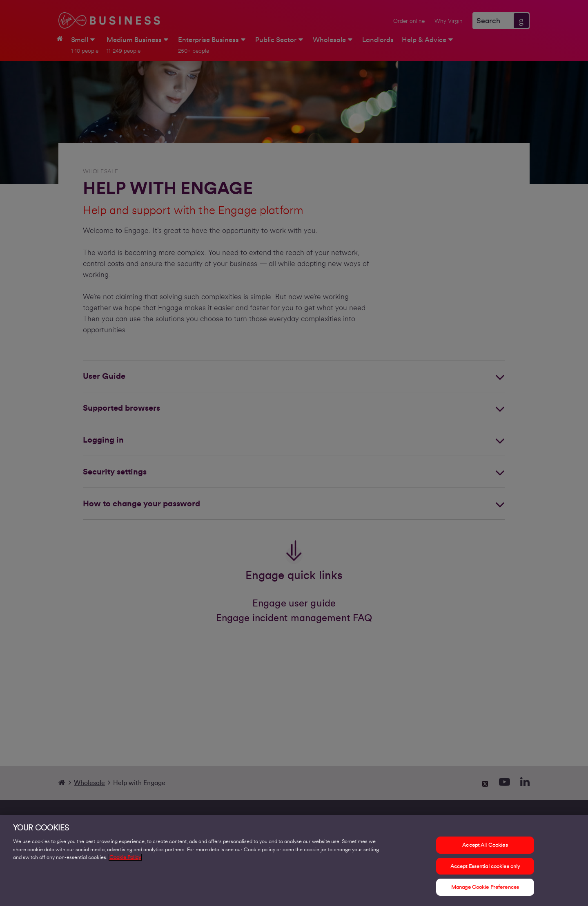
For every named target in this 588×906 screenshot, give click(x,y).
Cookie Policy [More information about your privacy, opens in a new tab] (125, 857)
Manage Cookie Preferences (485, 887)
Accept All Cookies (485, 845)
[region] (294, 860)
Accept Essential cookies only (485, 866)
